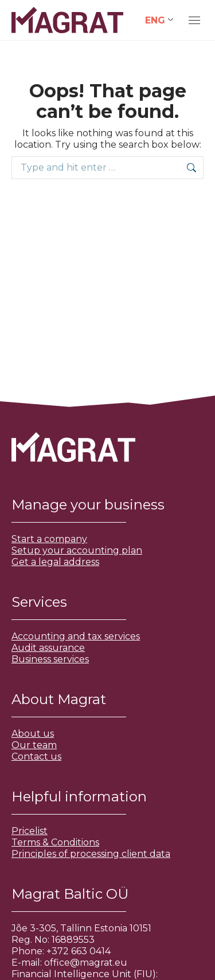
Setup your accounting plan (77, 550)
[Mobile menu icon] (194, 20)
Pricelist (30, 831)
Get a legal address (55, 562)
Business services (50, 659)
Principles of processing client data (91, 854)
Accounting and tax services (76, 636)
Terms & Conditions (55, 842)
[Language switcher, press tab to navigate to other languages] (159, 20)
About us (33, 734)
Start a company (49, 539)
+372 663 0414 (79, 951)
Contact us (36, 756)
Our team (34, 745)
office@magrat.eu (86, 963)
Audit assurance (48, 648)
